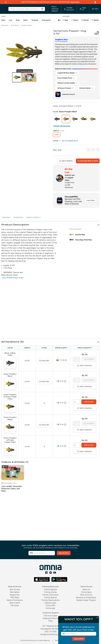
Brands (85, 20)
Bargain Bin (15, 595)
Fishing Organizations (50, 600)
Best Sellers (15, 592)
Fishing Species (50, 597)
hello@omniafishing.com (51, 634)
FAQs (51, 621)
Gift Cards (15, 606)
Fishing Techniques (50, 595)
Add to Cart (89, 402)
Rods (18, 20)
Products (5, 25)
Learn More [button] (91, 200)
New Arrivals (15, 589)
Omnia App (50, 608)
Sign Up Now (78, 639)
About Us (86, 589)
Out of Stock (89, 359)
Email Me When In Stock (88, 161)
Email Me (44, 361)
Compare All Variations (62, 126)
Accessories (46, 20)
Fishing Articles (50, 592)
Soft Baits (15, 25)
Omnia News (86, 592)
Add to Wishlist (66, 161)
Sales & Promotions (15, 600)
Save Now (75, 2)
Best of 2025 (15, 603)
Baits (3, 20)
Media (95, 20)
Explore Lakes (50, 603)
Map (65, 20)
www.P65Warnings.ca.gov (13, 278)
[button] (50, 225)
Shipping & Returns (50, 618)
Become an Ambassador (86, 597)
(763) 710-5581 (51, 632)
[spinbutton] (77, 359)
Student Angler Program (86, 600)
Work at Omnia (86, 595)
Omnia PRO (50, 606)
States (75, 20)
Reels (26, 20)
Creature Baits (27, 25)
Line (11, 20)
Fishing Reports (50, 589)
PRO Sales (15, 597)
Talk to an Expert (50, 616)
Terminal (35, 20)
